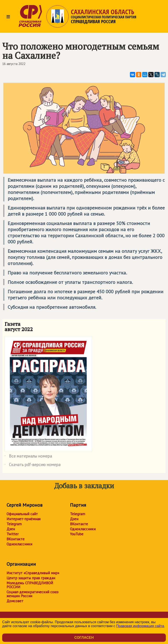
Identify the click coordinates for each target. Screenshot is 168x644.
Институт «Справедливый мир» (33, 573)
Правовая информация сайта (140, 626)
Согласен (84, 638)
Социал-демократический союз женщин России (32, 594)
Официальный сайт (22, 514)
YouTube (77, 534)
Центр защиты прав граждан (31, 578)
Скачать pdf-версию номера (33, 465)
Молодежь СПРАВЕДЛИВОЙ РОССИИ (30, 585)
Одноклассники (19, 544)
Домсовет (15, 601)
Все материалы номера (28, 457)
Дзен (11, 529)
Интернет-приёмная (24, 519)
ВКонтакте (16, 539)
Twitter (13, 534)
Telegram (14, 524)
